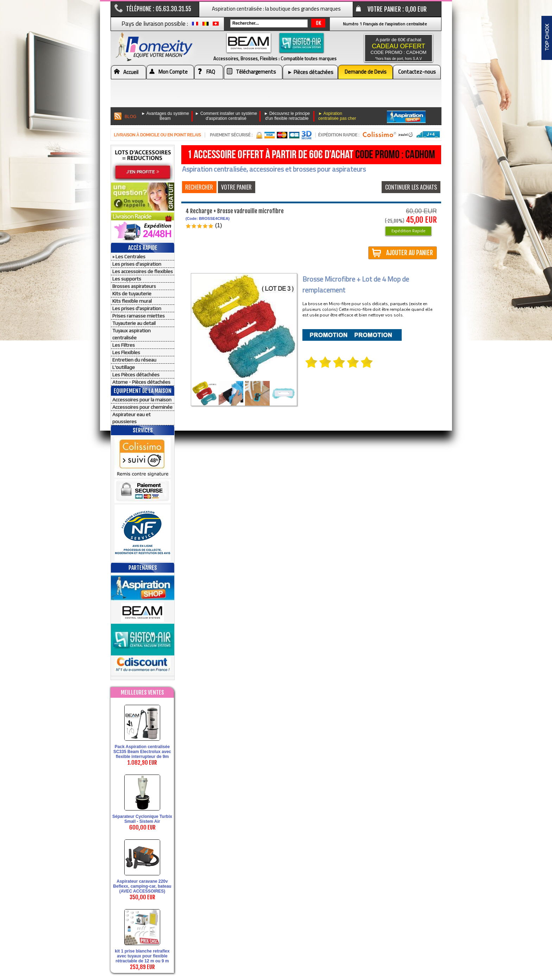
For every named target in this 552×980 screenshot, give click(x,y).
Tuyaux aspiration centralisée (131, 334)
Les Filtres (124, 345)
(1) (219, 225)
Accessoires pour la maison (142, 400)
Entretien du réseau (134, 360)
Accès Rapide (143, 248)
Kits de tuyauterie (132, 294)
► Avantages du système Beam (165, 116)
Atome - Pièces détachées (141, 382)
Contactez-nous (417, 72)
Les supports (127, 279)
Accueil (131, 72)
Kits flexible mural (132, 301)
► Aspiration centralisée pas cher (337, 116)
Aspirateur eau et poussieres (131, 418)
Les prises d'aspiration (137, 264)
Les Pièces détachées (136, 375)
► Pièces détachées (310, 72)
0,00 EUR (416, 9)
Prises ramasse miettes (139, 316)
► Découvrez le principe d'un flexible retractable (287, 116)
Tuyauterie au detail (134, 323)
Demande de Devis (366, 72)
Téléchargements (256, 72)
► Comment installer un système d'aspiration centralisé (226, 116)
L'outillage (124, 367)
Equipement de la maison (143, 391)
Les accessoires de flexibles (143, 271)
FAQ (211, 72)
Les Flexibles (126, 352)
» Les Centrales (129, 257)
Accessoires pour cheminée (142, 407)
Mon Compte (173, 72)
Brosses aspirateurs (134, 286)
